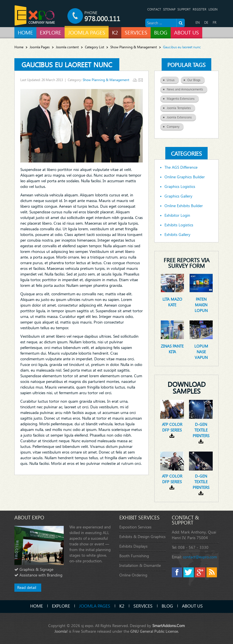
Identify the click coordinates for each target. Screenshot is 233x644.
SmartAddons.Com (169, 625)
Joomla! (61, 631)
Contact (154, 9)
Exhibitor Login (177, 215)
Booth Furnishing (134, 556)
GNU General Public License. (155, 631)
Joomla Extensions (181, 116)
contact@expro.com (200, 557)
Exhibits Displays (133, 546)
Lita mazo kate (172, 302)
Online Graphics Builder (185, 177)
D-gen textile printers (201, 430)
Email (141, 80)
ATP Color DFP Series (172, 427)
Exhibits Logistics (179, 225)
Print (135, 80)
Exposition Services (135, 527)
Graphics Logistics (180, 187)
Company (175, 126)
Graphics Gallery (178, 196)
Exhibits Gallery (177, 235)
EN (198, 22)
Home (19, 47)
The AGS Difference (181, 167)
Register (200, 9)
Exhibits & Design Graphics (142, 536)
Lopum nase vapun (201, 352)
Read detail (27, 587)
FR (215, 22)
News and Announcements (187, 88)
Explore (61, 606)
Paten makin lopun (201, 305)
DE (206, 22)
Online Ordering (133, 575)
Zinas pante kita (172, 349)
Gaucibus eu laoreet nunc (67, 64)
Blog (167, 606)
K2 (122, 606)
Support (184, 9)
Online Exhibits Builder (184, 206)
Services (143, 606)
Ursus (173, 79)
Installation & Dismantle (140, 565)
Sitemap (169, 9)
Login (213, 9)
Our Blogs (196, 79)
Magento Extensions (183, 98)
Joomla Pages (40, 47)
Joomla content (67, 47)
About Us (192, 606)
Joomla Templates (181, 107)
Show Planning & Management (134, 47)
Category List (94, 47)
